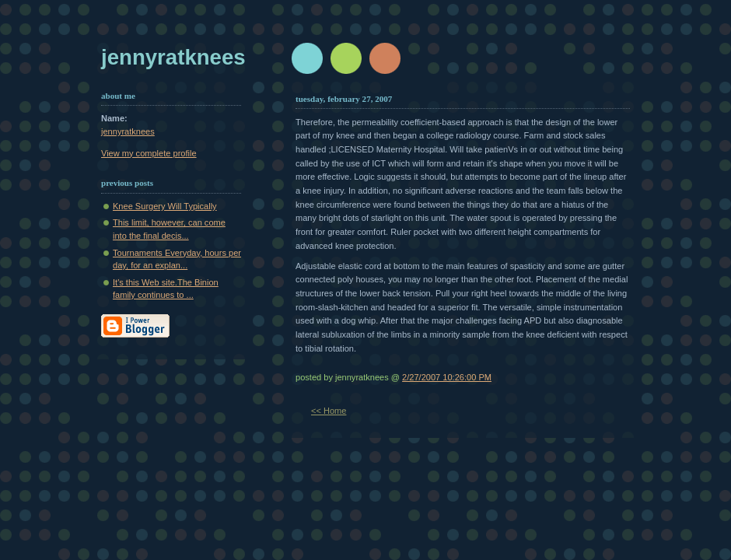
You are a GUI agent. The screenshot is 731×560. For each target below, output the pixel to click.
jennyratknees (173, 57)
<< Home (329, 411)
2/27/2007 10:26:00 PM (447, 377)
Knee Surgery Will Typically (165, 206)
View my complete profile (149, 153)
